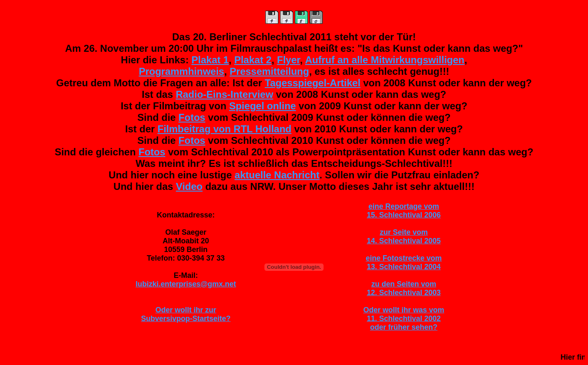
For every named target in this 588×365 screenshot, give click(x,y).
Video (189, 186)
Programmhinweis (181, 71)
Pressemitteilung (269, 71)
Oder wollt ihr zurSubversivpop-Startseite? (186, 314)
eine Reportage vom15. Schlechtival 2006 (404, 211)
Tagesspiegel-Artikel (313, 83)
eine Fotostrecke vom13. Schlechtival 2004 (404, 262)
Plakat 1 (210, 60)
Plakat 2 (253, 60)
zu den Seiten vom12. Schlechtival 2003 (404, 288)
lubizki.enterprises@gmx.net (186, 284)
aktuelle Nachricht (277, 175)
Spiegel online (263, 106)
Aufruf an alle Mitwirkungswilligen (385, 60)
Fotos (192, 117)
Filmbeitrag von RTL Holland (225, 129)
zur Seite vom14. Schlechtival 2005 (404, 237)
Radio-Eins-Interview (224, 94)
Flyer (289, 60)
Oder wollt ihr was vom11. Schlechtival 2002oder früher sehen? (404, 319)
